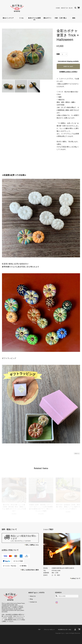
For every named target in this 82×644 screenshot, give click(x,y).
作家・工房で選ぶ (61, 18)
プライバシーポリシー (49, 630)
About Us (64, 8)
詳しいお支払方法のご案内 (30, 570)
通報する (77, 453)
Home (58, 8)
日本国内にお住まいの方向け (68, 72)
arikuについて (76, 578)
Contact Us (33, 602)
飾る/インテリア (8, 18)
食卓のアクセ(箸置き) (34, 19)
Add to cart (68, 66)
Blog (71, 8)
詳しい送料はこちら (32, 545)
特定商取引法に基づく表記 (65, 630)
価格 (74, 18)
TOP (39, 630)
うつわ (21, 18)
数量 (58, 54)
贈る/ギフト (48, 18)
